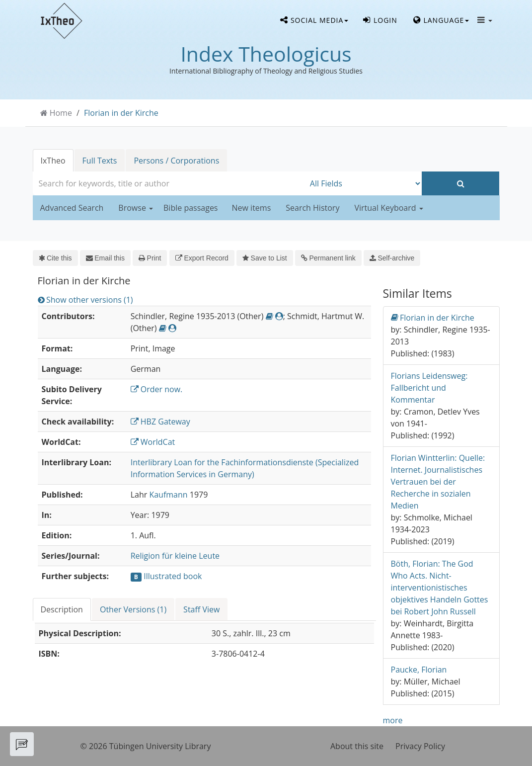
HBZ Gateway (160, 422)
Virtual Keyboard (388, 208)
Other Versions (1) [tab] (133, 609)
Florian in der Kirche (121, 113)
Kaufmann (168, 495)
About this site (357, 746)
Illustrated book (173, 576)
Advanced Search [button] (72, 208)
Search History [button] (312, 208)
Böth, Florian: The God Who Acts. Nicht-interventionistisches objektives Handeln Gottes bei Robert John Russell (440, 588)
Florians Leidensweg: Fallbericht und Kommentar (429, 388)
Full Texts (100, 161)
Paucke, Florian (419, 670)
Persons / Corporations (176, 161)
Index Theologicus (266, 54)
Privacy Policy (420, 746)
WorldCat (153, 442)
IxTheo (53, 161)
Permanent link (328, 258)
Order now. (157, 389)
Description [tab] (62, 609)
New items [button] (252, 208)
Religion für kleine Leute (175, 556)
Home (61, 113)
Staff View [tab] (201, 609)
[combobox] (169, 183)
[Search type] (363, 183)
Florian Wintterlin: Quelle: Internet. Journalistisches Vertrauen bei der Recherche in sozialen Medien (438, 482)
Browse (136, 208)
